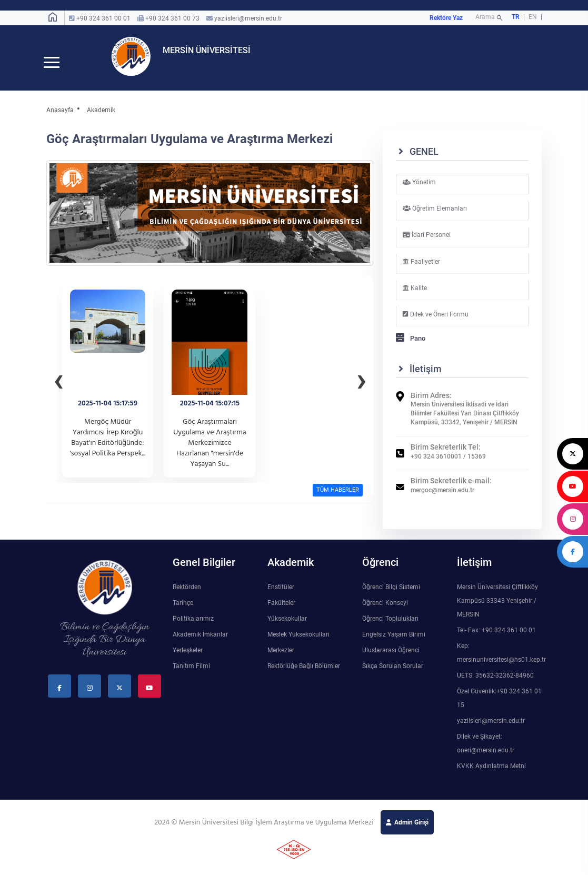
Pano (411, 347)
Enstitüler (281, 595)
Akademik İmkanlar (200, 643)
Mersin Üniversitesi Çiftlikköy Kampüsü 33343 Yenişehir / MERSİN (497, 609)
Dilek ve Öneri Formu (436, 323)
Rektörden (187, 595)
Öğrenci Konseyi (385, 611)
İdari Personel (427, 243)
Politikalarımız (193, 627)
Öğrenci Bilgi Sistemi (391, 595)
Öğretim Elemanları (435, 217)
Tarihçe (183, 611)
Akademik (101, 118)
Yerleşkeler (188, 659)
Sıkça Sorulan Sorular (393, 674)
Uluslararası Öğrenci (391, 659)
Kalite (415, 296)
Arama (490, 18)
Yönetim (419, 191)
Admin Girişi (411, 831)
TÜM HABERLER (338, 498)
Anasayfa (60, 118)
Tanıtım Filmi (191, 674)
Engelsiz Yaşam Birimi (394, 643)
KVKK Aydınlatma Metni (491, 774)
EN (534, 17)
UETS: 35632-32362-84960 (495, 684)
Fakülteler (281, 611)
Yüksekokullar (287, 627)
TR (516, 17)
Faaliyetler (421, 270)
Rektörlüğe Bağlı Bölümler (304, 674)
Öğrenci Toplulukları (390, 627)
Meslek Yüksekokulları (298, 643)
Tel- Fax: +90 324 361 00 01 (496, 639)
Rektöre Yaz (446, 18)
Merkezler (281, 659)
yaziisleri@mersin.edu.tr (248, 18)
